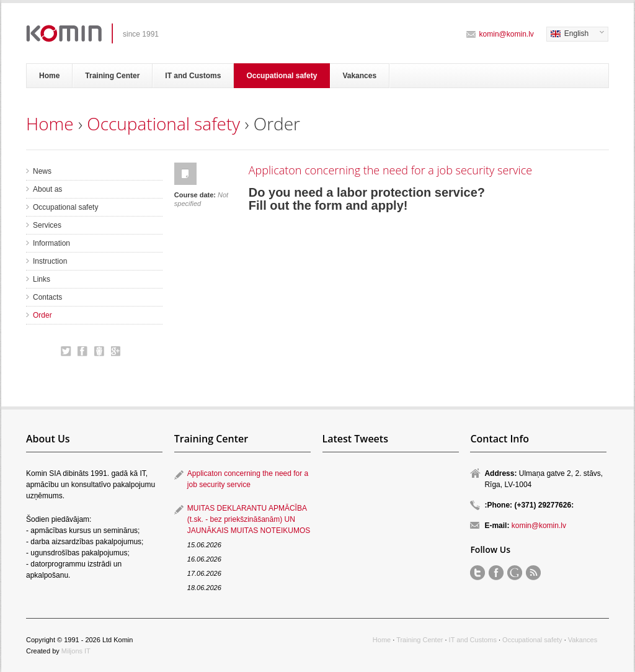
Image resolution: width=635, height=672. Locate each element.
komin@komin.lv (507, 34)
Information (51, 243)
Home (49, 76)
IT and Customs (193, 76)
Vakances (359, 76)
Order (42, 315)
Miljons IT (76, 651)
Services (47, 225)
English (575, 34)
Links (42, 279)
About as (47, 189)
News (42, 171)
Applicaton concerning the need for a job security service (390, 170)
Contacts (47, 297)
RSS (533, 573)
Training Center (112, 76)
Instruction (50, 261)
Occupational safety (282, 76)
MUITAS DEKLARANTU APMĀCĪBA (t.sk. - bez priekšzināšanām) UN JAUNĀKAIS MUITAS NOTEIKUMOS (249, 519)
